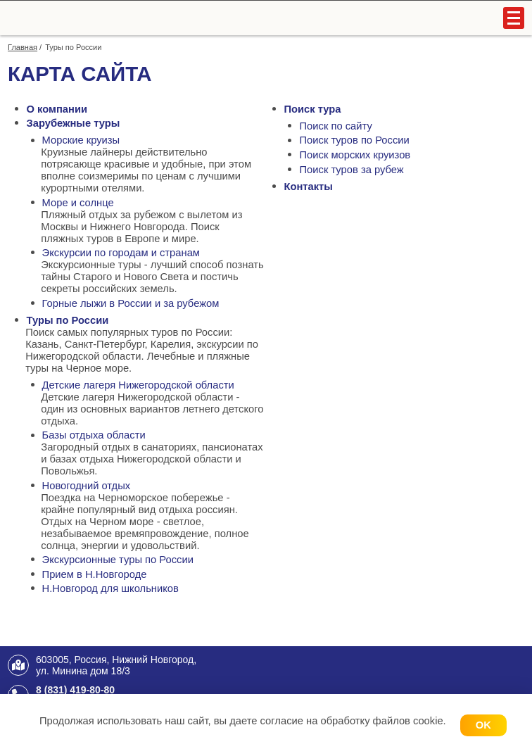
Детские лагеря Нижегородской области (138, 385)
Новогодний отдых (87, 486)
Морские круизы (81, 140)
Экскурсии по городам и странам (121, 253)
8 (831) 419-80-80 (75, 690)
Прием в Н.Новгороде (95, 574)
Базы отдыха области (94, 435)
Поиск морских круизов (355, 155)
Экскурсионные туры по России (118, 560)
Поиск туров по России (355, 140)
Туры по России (67, 320)
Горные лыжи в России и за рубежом (131, 303)
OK (483, 725)
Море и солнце (78, 203)
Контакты (308, 187)
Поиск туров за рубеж (352, 170)
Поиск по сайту (336, 126)
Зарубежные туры (73, 123)
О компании (57, 109)
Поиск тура (312, 109)
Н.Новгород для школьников (110, 588)
